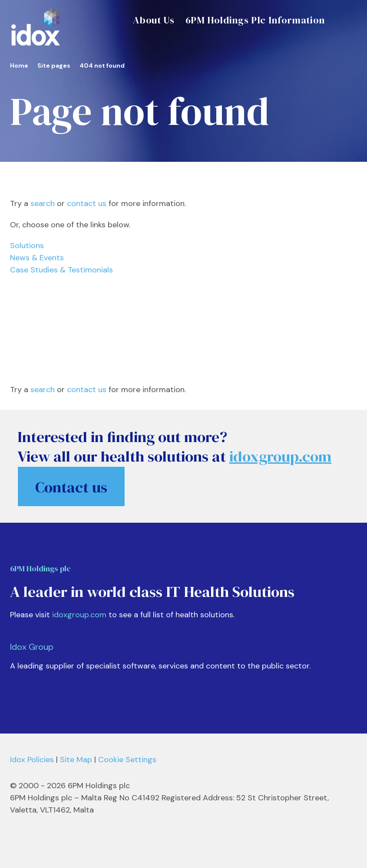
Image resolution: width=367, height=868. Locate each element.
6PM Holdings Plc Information (255, 20)
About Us (154, 20)
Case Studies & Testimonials (61, 270)
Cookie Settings (127, 760)
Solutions (27, 246)
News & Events (37, 258)
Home (19, 66)
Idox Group (32, 647)
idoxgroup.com (79, 615)
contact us (87, 203)
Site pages (54, 66)
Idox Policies (32, 760)
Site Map (76, 760)
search (43, 203)
